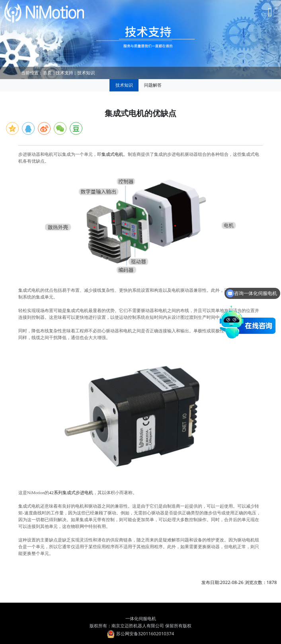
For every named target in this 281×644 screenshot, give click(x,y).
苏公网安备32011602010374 (140, 633)
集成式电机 (112, 154)
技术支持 (64, 73)
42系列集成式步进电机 (71, 493)
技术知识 (86, 73)
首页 (47, 73)
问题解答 (153, 85)
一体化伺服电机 (141, 618)
